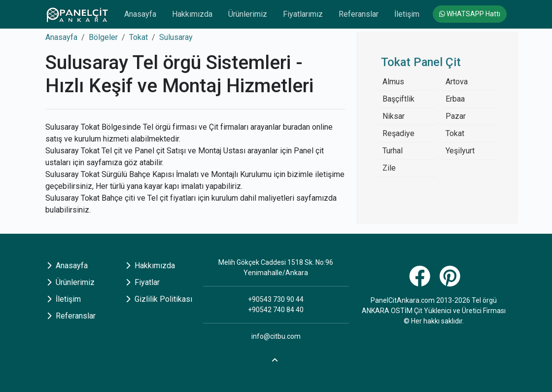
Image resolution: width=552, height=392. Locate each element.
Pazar (456, 116)
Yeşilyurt (460, 151)
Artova (457, 82)
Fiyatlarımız (303, 14)
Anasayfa (140, 14)
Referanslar (359, 14)
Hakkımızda (192, 14)
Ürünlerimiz (248, 14)
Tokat (138, 37)
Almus (393, 82)
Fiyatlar (143, 282)
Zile (389, 168)
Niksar (394, 116)
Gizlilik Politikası (159, 299)
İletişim (407, 14)
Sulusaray (176, 37)
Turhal (393, 151)
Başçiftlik (398, 99)
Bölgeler (103, 37)
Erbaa (455, 99)
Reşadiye (398, 133)
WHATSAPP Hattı (470, 14)
